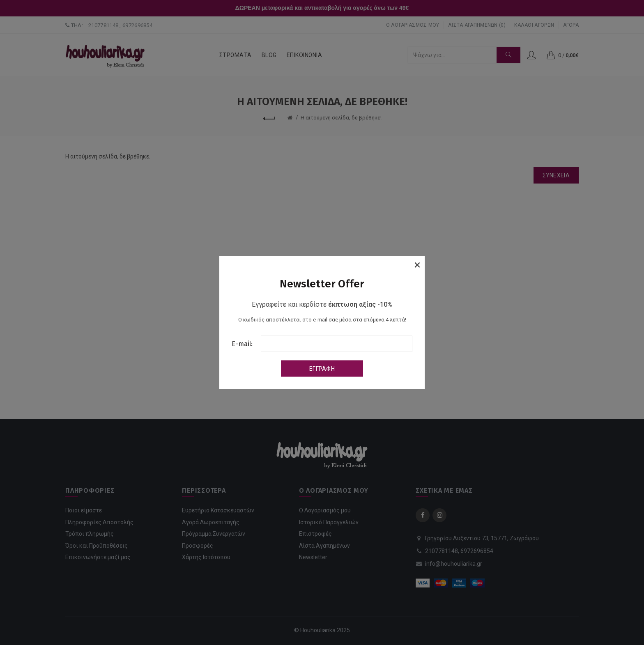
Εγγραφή (322, 369)
